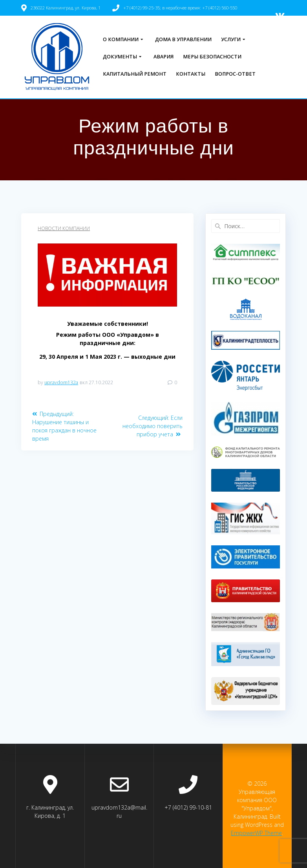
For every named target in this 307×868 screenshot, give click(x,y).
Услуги (231, 39)
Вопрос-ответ (235, 74)
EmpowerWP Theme (256, 833)
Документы (120, 57)
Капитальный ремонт (135, 74)
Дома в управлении (183, 39)
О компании (121, 39)
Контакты (191, 74)
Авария (164, 57)
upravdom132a (61, 382)
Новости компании (64, 228)
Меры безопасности (212, 57)
